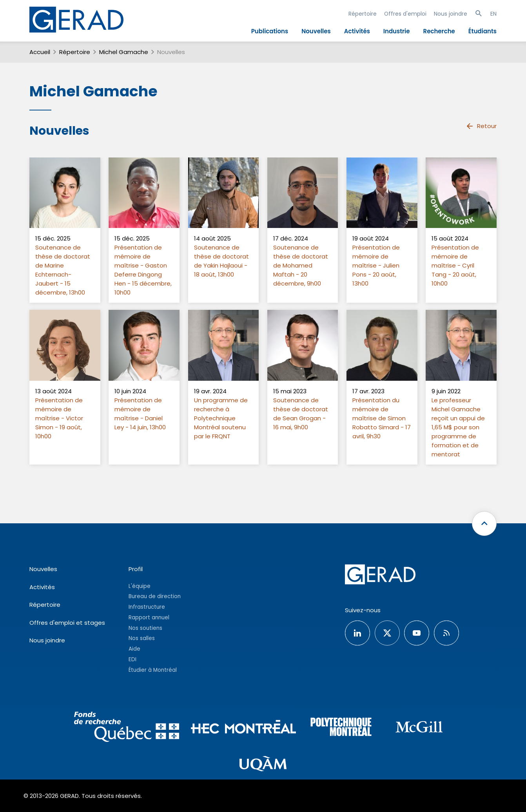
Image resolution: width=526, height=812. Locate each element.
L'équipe (140, 586)
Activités (357, 31)
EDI (132, 659)
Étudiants (482, 31)
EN (493, 14)
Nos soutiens (145, 628)
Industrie (397, 31)
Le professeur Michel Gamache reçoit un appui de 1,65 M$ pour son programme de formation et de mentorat (458, 427)
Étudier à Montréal (153, 670)
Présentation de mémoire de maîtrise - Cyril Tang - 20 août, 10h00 (455, 265)
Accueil (40, 52)
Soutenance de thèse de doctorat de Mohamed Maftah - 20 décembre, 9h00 (301, 265)
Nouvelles (316, 31)
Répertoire (363, 14)
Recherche (439, 31)
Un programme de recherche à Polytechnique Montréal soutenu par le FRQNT (221, 418)
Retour (481, 126)
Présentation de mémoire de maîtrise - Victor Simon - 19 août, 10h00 (59, 418)
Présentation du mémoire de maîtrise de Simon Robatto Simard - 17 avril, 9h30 (382, 418)
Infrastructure (147, 607)
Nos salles (142, 638)
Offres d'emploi (405, 14)
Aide (134, 649)
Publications (270, 31)
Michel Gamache (124, 52)
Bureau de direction (155, 596)
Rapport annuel (149, 618)
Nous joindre (451, 14)
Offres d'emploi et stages (67, 623)
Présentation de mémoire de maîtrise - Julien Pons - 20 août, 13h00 (376, 265)
